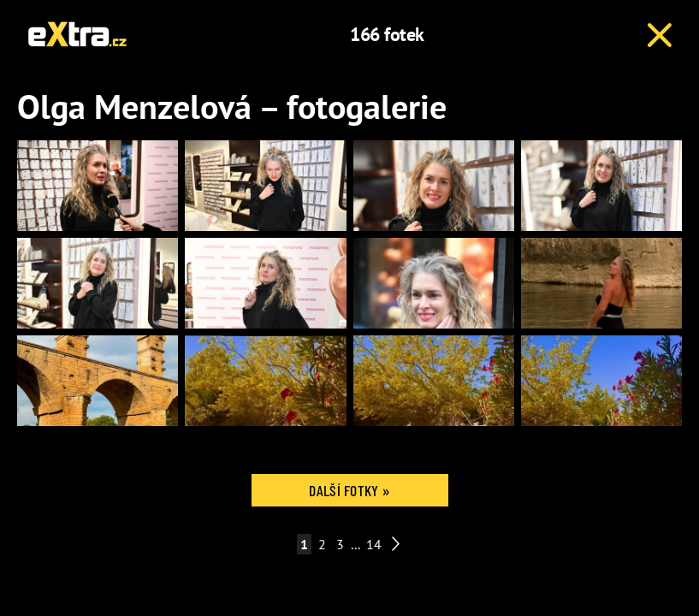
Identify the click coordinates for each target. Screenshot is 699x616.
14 (374, 544)
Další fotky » (349, 490)
